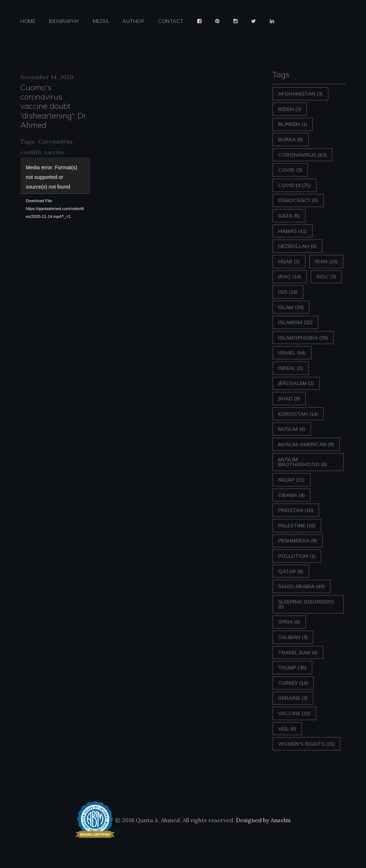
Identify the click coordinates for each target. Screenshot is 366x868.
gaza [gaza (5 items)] (289, 216)
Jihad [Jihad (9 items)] (289, 399)
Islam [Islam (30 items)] (291, 307)
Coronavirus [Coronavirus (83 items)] (302, 155)
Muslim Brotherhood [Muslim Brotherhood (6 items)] (303, 462)
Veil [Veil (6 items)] (287, 729)
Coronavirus (55, 141)
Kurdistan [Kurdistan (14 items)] (298, 414)
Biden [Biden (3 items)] (290, 109)
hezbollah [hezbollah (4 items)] (297, 246)
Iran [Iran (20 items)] (326, 262)
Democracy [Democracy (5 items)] (298, 200)
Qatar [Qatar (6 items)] (291, 571)
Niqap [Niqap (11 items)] (291, 480)
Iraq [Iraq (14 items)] (290, 277)
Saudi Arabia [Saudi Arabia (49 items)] (301, 586)
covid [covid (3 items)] (290, 170)
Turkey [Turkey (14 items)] (293, 683)
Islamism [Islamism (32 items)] (295, 322)
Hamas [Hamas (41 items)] (293, 231)
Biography (64, 21)
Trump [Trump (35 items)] (292, 668)
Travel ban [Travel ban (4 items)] (298, 653)
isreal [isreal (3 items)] (291, 368)
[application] (55, 175)
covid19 (31, 152)
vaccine (54, 152)
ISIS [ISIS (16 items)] (288, 292)
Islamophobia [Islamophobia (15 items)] (303, 338)
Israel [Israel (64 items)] (292, 353)
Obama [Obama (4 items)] (291, 495)
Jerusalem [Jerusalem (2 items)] (296, 383)
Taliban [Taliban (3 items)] (293, 637)
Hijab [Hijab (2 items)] (289, 262)
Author (133, 21)
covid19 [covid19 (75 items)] (295, 185)
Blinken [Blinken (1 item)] (293, 124)
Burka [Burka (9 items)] (291, 140)
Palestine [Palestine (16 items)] (297, 526)
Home (28, 21)
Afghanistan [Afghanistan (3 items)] (300, 94)
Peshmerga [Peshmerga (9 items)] (298, 541)
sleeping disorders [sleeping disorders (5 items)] (306, 604)
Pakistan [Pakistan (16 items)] (296, 510)
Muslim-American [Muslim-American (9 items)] (306, 444)
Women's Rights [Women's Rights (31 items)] (306, 744)
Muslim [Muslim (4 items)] (292, 429)
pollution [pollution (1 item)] (297, 556)
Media (101, 21)
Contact (171, 21)
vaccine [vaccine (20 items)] (294, 713)
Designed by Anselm (263, 820)
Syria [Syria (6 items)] (289, 622)
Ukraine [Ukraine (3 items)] (293, 698)
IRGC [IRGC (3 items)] (326, 277)
